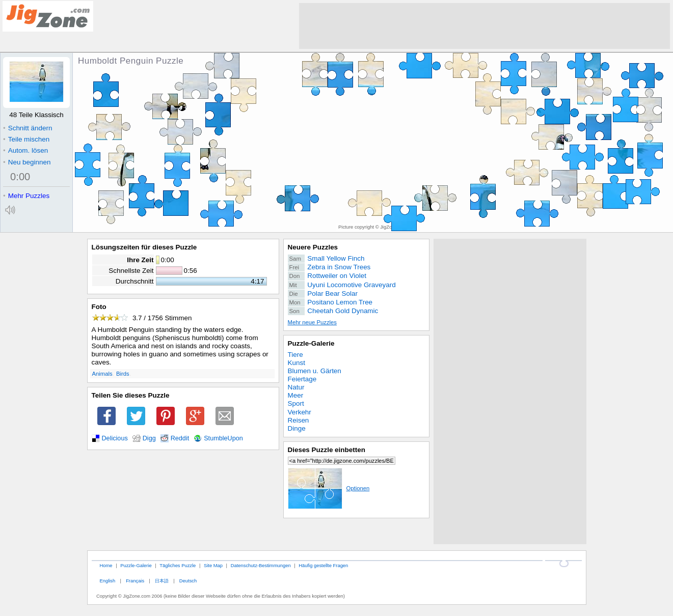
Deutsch (188, 581)
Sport (296, 403)
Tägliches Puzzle (178, 565)
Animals (102, 374)
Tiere (295, 355)
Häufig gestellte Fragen (323, 565)
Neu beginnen (27, 162)
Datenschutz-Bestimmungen (261, 565)
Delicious (115, 438)
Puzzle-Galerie (311, 343)
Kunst (297, 363)
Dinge (297, 428)
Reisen (299, 420)
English (107, 581)
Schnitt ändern (28, 128)
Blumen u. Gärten (315, 371)
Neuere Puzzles (313, 247)
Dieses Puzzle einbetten (327, 450)
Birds (123, 374)
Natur (296, 387)
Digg (149, 438)
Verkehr (300, 412)
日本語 (162, 581)
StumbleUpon (223, 438)
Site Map (213, 565)
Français (135, 581)
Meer (296, 395)
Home (106, 565)
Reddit (180, 438)
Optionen (329, 488)
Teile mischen (26, 139)
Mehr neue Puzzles (312, 322)
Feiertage (302, 379)
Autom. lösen (25, 150)
